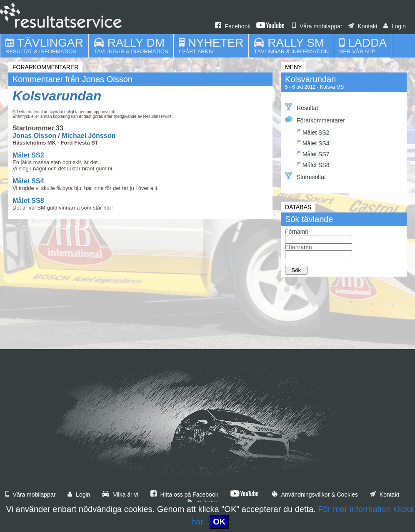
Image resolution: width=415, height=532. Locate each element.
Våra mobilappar (317, 26)
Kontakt (363, 26)
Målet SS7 (314, 153)
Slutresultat (305, 176)
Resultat (301, 107)
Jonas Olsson (34, 136)
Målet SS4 (28, 181)
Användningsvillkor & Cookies (315, 495)
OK (219, 522)
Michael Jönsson (89, 136)
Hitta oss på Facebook (184, 495)
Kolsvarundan (57, 96)
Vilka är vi (120, 495)
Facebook (233, 26)
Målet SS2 (28, 155)
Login (395, 26)
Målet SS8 (28, 201)
